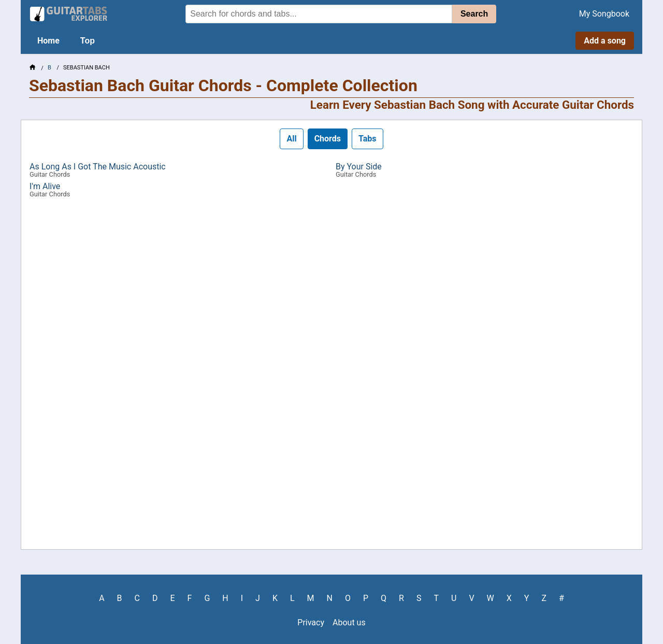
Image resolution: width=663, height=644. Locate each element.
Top (88, 41)
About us (349, 622)
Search (474, 14)
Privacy (311, 622)
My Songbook (604, 14)
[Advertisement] (331, 377)
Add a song (605, 41)
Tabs (367, 139)
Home (48, 41)
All (291, 139)
